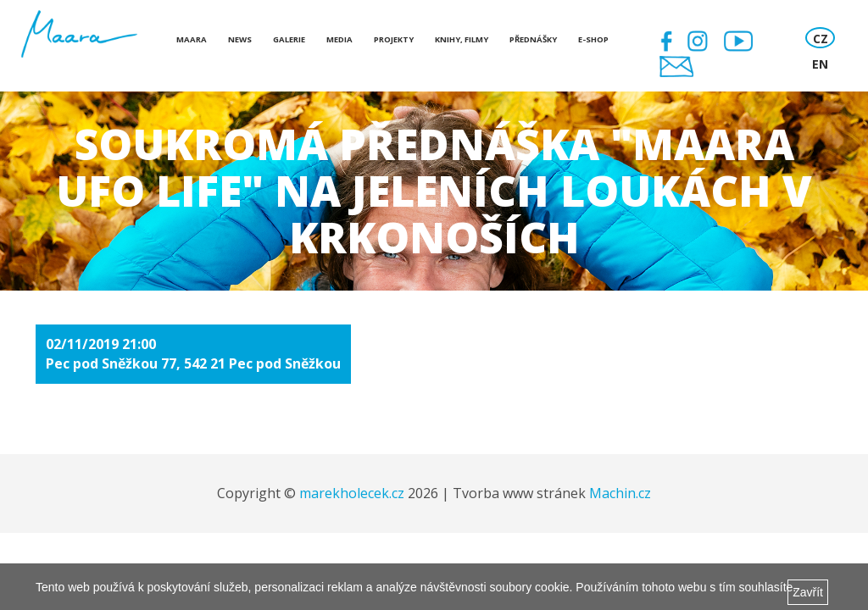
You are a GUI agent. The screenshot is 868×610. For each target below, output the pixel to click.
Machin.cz (620, 493)
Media (339, 39)
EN (820, 64)
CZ (821, 39)
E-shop (593, 39)
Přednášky (533, 39)
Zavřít (808, 592)
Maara (192, 39)
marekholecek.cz (352, 493)
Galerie (289, 39)
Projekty (394, 39)
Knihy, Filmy (462, 39)
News (240, 39)
